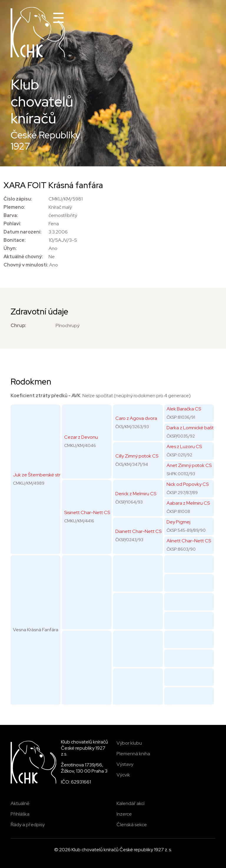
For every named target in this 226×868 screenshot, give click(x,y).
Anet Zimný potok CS (189, 465)
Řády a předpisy (28, 825)
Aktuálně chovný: (23, 257)
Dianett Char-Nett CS (138, 531)
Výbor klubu (129, 743)
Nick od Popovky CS (188, 484)
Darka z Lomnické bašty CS (195, 428)
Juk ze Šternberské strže (39, 475)
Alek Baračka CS (184, 409)
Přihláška (20, 814)
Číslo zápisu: (18, 199)
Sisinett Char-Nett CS (87, 512)
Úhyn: (10, 248)
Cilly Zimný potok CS (137, 456)
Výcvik (123, 775)
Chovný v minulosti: (26, 265)
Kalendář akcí (131, 803)
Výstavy (125, 764)
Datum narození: (23, 232)
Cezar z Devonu (81, 437)
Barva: (11, 215)
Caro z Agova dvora (136, 418)
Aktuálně (20, 803)
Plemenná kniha (133, 754)
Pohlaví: (12, 224)
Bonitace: (15, 240)
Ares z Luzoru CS (184, 447)
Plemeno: (14, 207)
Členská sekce (132, 825)
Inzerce (124, 814)
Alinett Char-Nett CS (189, 541)
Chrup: (18, 325)
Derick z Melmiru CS (136, 494)
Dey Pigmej (178, 522)
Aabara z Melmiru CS (188, 503)
